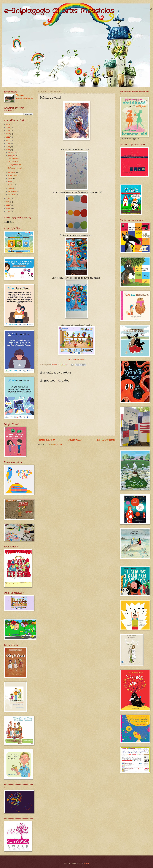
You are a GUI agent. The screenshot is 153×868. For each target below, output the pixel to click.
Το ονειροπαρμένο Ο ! (15, 165)
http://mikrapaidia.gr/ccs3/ (76, 359)
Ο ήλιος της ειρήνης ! (15, 168)
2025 (8, 127)
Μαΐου (10, 182)
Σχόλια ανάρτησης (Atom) (55, 444)
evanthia (21, 95)
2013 (8, 208)
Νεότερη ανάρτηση (46, 440)
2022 (8, 137)
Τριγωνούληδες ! (13, 158)
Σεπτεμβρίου (13, 175)
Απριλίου (11, 185)
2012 (8, 211)
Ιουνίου (11, 179)
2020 (8, 143)
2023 (8, 134)
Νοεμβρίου (12, 156)
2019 (8, 147)
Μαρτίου (11, 188)
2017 (8, 199)
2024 (8, 131)
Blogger (86, 863)
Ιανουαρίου (12, 195)
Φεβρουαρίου (13, 191)
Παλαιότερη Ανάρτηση (105, 440)
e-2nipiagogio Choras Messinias (59, 11)
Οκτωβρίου (12, 172)
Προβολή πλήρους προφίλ (24, 98)
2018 (8, 150)
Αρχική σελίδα (75, 440)
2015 (8, 202)
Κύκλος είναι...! (13, 162)
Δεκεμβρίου (12, 152)
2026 (8, 124)
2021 (8, 140)
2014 (8, 205)
